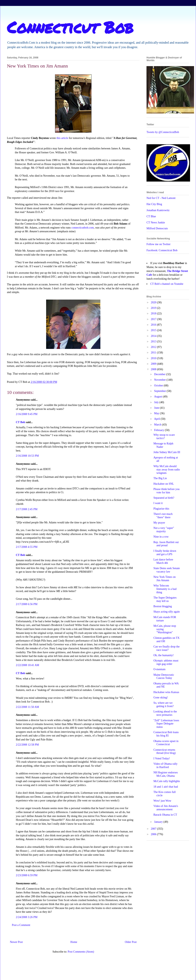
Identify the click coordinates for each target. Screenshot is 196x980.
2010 (154, 358)
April (157, 419)
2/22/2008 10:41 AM (27, 665)
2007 (154, 829)
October (159, 386)
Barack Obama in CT (165, 815)
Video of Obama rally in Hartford (166, 765)
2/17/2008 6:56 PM (27, 604)
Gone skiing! (161, 698)
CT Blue (151, 216)
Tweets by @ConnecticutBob (163, 132)
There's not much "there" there (163, 516)
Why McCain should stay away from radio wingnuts (167, 470)
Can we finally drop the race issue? (167, 648)
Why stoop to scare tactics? (164, 437)
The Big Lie (160, 478)
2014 (154, 336)
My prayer (159, 523)
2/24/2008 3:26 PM (27, 917)
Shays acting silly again (167, 612)
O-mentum (159, 669)
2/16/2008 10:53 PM (27, 456)
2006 (154, 834)
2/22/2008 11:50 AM (27, 707)
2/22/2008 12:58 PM (27, 745)
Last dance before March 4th (163, 561)
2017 (154, 319)
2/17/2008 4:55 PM (27, 547)
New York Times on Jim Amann (165, 579)
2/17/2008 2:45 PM (27, 509)
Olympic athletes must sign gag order (166, 662)
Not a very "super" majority (164, 530)
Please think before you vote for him (167, 491)
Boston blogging (163, 606)
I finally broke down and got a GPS (165, 553)
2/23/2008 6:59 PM (27, 875)
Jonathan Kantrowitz (158, 210)
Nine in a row (161, 537)
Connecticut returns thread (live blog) (165, 751)
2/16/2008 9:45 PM (27, 414)
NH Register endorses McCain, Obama (166, 774)
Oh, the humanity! (164, 655)
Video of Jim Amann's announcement (166, 808)
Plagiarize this (161, 509)
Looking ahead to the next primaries (165, 713)
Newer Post (16, 942)
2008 (154, 369)
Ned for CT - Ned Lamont (161, 198)
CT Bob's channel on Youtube (167, 284)
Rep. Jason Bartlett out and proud (166, 544)
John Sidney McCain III (167, 452)
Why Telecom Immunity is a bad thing (165, 589)
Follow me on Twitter (158, 244)
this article (62, 138)
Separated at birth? (164, 498)
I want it (158, 503)
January (159, 822)
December (160, 374)
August (158, 397)
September (160, 391)
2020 (154, 302)
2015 (154, 330)
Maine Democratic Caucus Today (164, 676)
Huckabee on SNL (164, 484)
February (159, 430)
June (157, 408)
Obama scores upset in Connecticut (166, 743)
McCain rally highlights (167, 781)
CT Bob (20, 422)
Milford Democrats (157, 228)
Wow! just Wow (162, 801)
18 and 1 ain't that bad (166, 787)
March (158, 425)
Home (74, 942)
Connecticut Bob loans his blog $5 (166, 734)
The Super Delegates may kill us (165, 599)
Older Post (131, 942)
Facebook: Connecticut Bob (162, 250)
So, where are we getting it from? (164, 705)
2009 (154, 364)
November (160, 380)
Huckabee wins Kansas (166, 692)
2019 (154, 308)
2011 (154, 353)
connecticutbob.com (83, 228)
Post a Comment (21, 925)
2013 (154, 342)
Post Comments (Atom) (81, 952)
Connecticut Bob (70, 27)
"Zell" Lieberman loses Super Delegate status (166, 724)
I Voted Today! (162, 758)
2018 (154, 313)
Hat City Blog (154, 204)
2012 (154, 347)
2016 (154, 325)
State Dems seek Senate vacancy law (167, 570)
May (157, 413)
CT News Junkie (156, 223)
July (157, 402)
